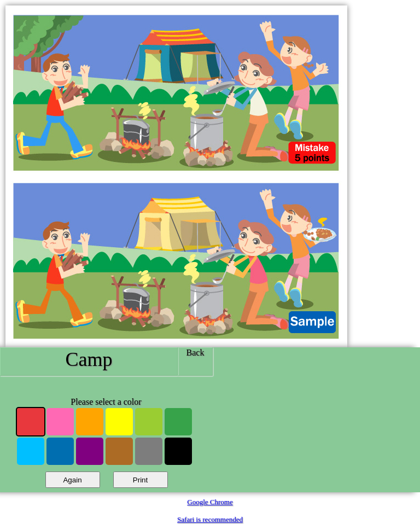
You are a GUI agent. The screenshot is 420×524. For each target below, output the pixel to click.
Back (196, 353)
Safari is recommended (210, 519)
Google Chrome (210, 502)
